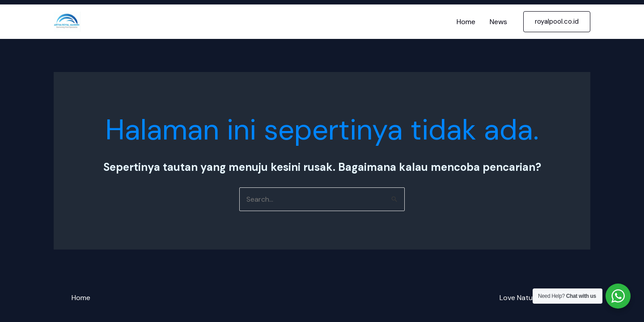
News (498, 22)
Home (466, 22)
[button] (557, 22)
